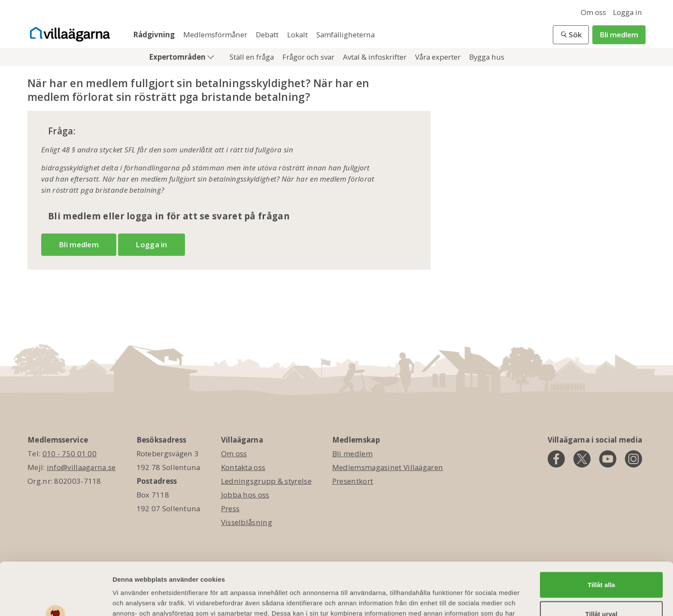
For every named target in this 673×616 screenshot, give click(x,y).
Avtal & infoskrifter (376, 57)
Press (230, 508)
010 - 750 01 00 (70, 454)
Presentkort (353, 481)
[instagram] (634, 459)
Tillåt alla (601, 532)
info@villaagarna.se (81, 467)
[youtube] (608, 459)
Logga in (628, 12)
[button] (571, 35)
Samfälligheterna (346, 35)
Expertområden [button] (178, 57)
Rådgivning (155, 35)
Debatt (268, 35)
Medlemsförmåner (216, 35)
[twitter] (582, 459)
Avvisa (601, 590)
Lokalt (298, 35)
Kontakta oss (243, 467)
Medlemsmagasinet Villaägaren (388, 467)
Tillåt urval (602, 561)
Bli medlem (619, 35)
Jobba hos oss (245, 495)
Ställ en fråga (253, 57)
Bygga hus (487, 57)
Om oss (593, 12)
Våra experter (439, 57)
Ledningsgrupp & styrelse (266, 481)
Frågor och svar (309, 57)
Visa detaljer (466, 599)
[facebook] (556, 459)
